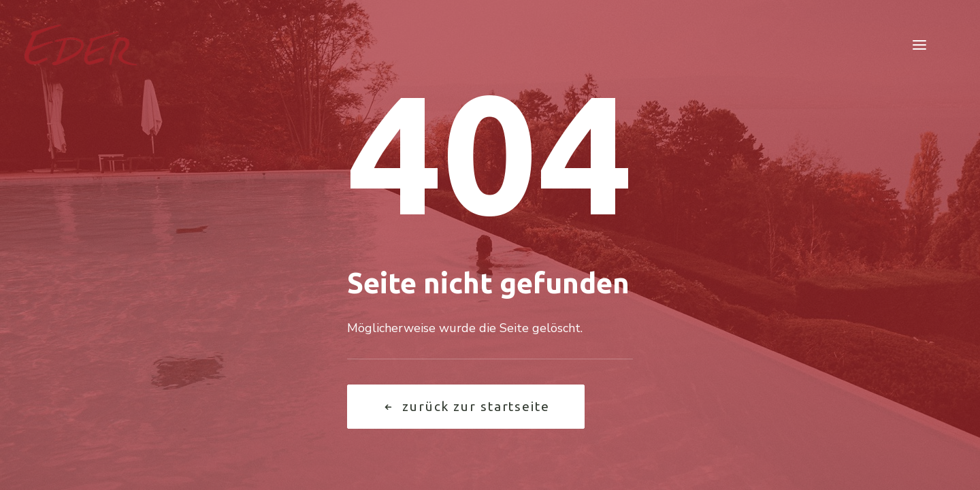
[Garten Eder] (81, 45)
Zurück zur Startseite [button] (466, 406)
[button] (919, 45)
